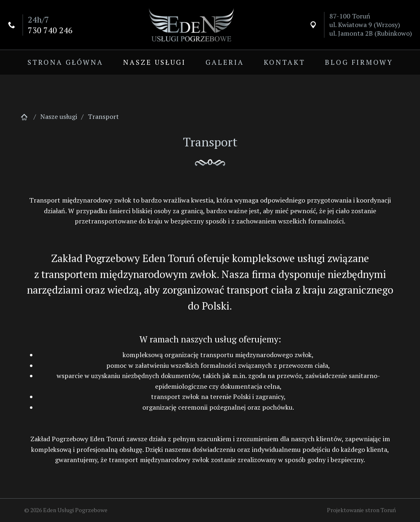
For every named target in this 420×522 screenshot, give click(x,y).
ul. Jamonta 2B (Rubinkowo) (371, 33)
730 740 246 (50, 30)
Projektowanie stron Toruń (361, 510)
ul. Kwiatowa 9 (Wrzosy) (365, 25)
